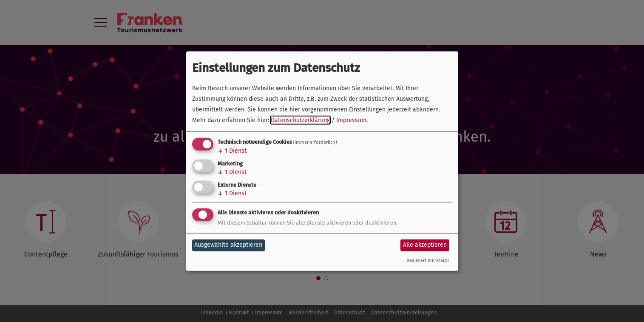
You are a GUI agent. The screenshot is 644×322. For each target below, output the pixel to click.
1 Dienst (232, 151)
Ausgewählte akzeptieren (228, 245)
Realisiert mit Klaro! (428, 260)
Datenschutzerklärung (300, 120)
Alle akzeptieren (425, 245)
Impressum (351, 120)
